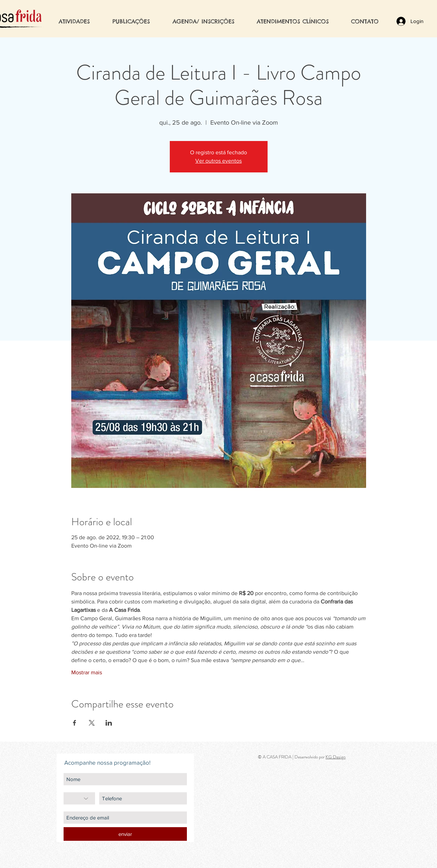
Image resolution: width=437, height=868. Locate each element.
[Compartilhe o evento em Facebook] (75, 723)
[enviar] (125, 834)
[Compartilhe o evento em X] (92, 723)
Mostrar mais (87, 672)
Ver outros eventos (218, 161)
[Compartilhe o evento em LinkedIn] (109, 723)
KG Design (336, 757)
